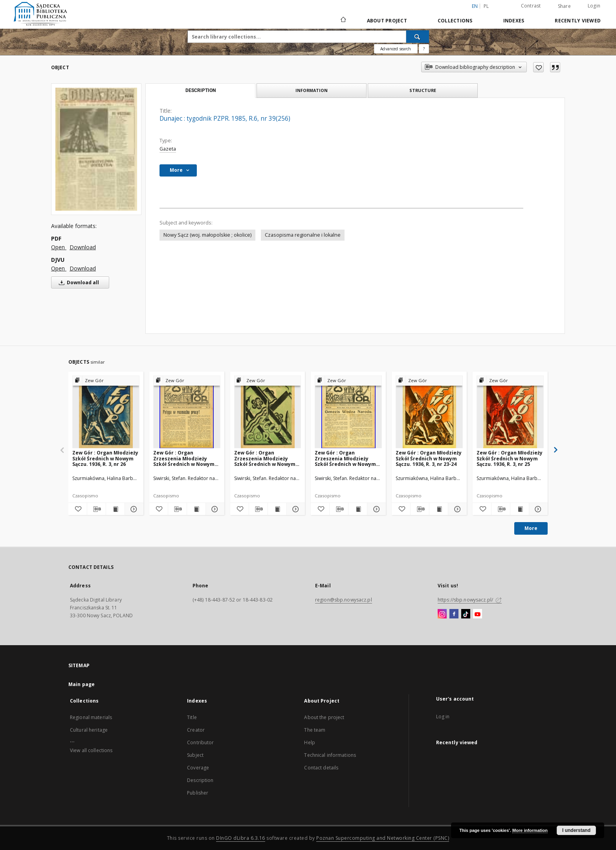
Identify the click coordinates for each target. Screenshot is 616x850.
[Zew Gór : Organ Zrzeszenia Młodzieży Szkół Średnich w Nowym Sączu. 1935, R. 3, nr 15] (187, 412)
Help (309, 742)
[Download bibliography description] (96, 509)
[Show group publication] (106, 381)
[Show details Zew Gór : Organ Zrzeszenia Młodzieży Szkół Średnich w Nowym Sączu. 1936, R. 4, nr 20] (295, 509)
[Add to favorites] (538, 67)
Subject (195, 755)
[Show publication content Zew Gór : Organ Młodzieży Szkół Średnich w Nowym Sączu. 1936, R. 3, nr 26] (115, 509)
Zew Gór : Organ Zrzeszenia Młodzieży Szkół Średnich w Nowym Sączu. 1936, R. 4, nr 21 (345, 458)
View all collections (91, 750)
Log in (443, 717)
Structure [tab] (423, 90)
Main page (82, 684)
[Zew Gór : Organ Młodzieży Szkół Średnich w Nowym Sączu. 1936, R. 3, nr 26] (106, 412)
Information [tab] (312, 90)
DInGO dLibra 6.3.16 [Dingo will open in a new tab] (241, 838)
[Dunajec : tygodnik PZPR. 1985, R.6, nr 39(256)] (96, 149)
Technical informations (330, 755)
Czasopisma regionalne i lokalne (303, 235)
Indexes (514, 21)
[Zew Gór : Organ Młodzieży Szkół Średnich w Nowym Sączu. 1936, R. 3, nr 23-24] (429, 412)
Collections (455, 21)
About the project (324, 717)
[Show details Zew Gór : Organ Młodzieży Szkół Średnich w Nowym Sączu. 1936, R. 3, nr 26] (133, 509)
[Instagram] (442, 614)
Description (200, 780)
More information (530, 830)
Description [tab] (201, 90)
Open (59, 247)
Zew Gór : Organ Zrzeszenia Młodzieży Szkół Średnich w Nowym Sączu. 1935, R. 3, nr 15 (184, 458)
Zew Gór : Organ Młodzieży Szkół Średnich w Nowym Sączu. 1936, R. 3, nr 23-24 (429, 458)
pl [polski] (486, 6)
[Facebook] (454, 614)
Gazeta (168, 149)
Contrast (531, 6)
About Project (387, 21)
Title (192, 717)
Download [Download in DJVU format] (83, 268)
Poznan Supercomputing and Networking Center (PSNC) (383, 838)
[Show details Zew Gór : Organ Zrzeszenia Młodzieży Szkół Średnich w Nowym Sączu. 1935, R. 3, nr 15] (214, 509)
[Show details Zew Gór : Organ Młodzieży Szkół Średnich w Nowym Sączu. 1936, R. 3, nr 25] (537, 509)
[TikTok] (466, 614)
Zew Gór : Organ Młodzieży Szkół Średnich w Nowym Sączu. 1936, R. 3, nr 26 (105, 458)
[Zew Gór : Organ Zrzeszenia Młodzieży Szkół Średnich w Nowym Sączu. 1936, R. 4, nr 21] (348, 412)
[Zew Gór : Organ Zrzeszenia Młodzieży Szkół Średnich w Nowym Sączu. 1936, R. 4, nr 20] (268, 412)
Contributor (200, 742)
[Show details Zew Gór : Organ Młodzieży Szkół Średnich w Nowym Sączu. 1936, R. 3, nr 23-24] (456, 509)
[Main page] (343, 20)
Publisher (198, 793)
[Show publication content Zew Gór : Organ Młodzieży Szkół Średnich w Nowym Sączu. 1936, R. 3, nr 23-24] (439, 509)
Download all (78, 282)
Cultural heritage (89, 730)
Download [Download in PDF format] (83, 247)
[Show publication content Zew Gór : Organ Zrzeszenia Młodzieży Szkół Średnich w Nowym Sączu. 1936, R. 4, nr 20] (277, 509)
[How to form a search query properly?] (424, 49)
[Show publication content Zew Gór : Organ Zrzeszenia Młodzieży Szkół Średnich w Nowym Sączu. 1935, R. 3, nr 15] (196, 509)
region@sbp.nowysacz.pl (344, 600)
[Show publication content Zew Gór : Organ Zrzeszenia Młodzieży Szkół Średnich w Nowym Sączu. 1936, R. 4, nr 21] (358, 509)
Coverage (198, 768)
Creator (196, 730)
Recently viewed (578, 21)
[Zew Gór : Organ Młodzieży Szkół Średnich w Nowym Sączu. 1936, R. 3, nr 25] (510, 412)
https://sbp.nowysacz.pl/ (470, 600)
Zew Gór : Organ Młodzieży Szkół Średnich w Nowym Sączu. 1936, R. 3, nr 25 (510, 458)
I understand (576, 830)
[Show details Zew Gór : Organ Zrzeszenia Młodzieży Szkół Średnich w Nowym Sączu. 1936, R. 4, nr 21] (375, 509)
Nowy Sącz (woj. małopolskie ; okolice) (207, 235)
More (531, 528)
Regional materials (91, 717)
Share (564, 6)
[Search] (418, 37)
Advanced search (396, 49)
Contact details (321, 768)
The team (315, 730)
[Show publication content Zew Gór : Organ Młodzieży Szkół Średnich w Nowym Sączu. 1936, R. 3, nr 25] (520, 509)
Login (594, 6)
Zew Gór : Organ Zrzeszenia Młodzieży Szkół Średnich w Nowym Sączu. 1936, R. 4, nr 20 (265, 458)
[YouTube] (478, 614)
